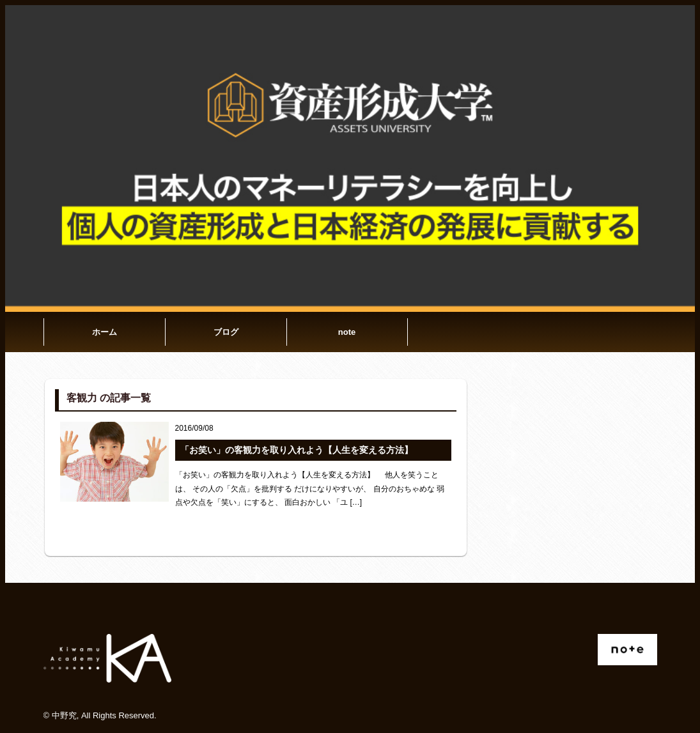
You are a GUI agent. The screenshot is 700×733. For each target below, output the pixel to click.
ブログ (226, 332)
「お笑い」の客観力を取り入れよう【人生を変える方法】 (297, 450)
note (347, 332)
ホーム (105, 332)
